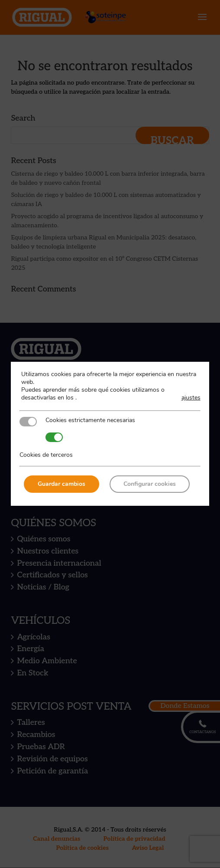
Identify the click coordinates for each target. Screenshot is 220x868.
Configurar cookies (150, 484)
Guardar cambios (61, 484)
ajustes (191, 398)
